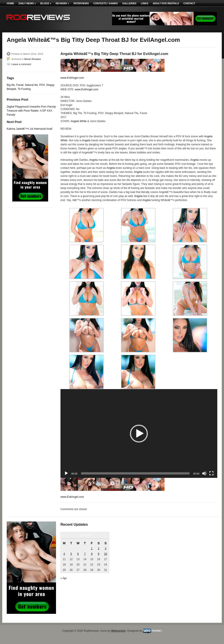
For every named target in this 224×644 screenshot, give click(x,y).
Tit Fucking (24, 89)
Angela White (79, 121)
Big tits (11, 85)
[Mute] (204, 473)
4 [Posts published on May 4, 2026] (64, 554)
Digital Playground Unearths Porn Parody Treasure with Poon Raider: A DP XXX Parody (31, 111)
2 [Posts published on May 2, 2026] (99, 549)
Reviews (62, 3)
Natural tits (31, 85)
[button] (139, 434)
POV (42, 85)
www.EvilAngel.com (72, 78)
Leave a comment (21, 64)
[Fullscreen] (211, 473)
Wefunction (118, 631)
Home (10, 3)
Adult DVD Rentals (166, 3)
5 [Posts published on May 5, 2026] (71, 554)
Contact (189, 3)
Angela (86, 140)
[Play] (66, 473)
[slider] (135, 473)
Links (145, 3)
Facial (20, 85)
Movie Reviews (32, 59)
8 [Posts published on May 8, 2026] (92, 554)
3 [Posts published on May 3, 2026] (106, 549)
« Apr (64, 578)
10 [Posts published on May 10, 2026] (105, 554)
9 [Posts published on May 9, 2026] (99, 554)
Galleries (129, 3)
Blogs (46, 3)
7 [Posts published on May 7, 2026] (85, 554)
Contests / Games (106, 3)
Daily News (27, 3)
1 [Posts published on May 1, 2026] (92, 549)
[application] (139, 433)
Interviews (81, 3)
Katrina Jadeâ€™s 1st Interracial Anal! (30, 129)
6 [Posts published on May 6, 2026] (78, 554)
